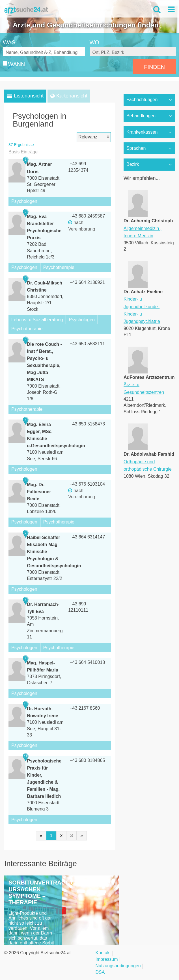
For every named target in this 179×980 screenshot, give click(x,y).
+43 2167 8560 (85, 708)
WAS (9, 42)
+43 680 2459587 (87, 216)
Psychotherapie (59, 267)
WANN (17, 64)
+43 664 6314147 (87, 537)
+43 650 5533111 (87, 344)
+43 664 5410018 (87, 662)
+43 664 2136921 (87, 282)
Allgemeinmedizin (141, 228)
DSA (100, 972)
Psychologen (24, 201)
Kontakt (103, 953)
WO (94, 42)
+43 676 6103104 (87, 484)
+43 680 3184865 (87, 760)
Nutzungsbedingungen (118, 966)
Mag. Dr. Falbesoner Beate (39, 492)
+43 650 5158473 (87, 424)
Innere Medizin (138, 236)
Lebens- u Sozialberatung (37, 320)
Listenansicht (29, 96)
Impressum (107, 959)
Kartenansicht (72, 96)
